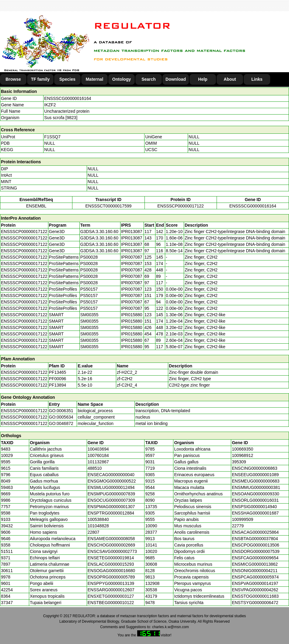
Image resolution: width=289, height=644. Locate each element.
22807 (94, 532)
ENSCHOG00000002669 (111, 545)
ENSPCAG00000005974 (255, 577)
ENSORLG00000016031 (255, 500)
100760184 (98, 455)
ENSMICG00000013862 (255, 564)
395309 (239, 462)
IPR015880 (132, 315)
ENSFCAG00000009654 (255, 558)
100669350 (242, 449)
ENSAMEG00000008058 (111, 539)
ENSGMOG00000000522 (112, 481)
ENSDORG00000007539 (256, 551)
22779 (238, 526)
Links (257, 79)
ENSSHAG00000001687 (255, 513)
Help (203, 79)
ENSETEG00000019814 (111, 558)
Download (176, 79)
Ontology (122, 79)
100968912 (242, 455)
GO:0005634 (61, 417)
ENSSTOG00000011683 (255, 596)
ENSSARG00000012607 (111, 590)
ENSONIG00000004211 (255, 571)
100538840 (98, 519)
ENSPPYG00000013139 (111, 583)
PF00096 (58, 379)
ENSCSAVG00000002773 (112, 551)
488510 (95, 468)
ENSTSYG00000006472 (255, 603)
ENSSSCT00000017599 (108, 206)
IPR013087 (132, 232)
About (230, 79)
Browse (13, 79)
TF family (40, 79)
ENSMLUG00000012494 (111, 487)
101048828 (98, 526)
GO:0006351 (61, 411)
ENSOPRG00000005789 (111, 577)
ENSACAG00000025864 (255, 532)
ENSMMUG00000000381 (256, 487)
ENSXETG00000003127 (111, 596)
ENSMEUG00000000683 (256, 481)
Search (149, 79)
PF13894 (58, 385)
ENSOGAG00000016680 (111, 571)
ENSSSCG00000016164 (68, 98)
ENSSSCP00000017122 (181, 206)
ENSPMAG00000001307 (111, 507)
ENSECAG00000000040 (111, 475)
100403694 (98, 449)
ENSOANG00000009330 (256, 494)
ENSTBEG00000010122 (111, 603)
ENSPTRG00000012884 (111, 513)
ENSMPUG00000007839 (111, 494)
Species (67, 79)
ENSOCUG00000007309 (111, 500)
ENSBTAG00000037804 (255, 539)
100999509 (242, 519)
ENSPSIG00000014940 (254, 507)
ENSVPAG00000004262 (255, 590)
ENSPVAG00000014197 (255, 583)
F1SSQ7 (52, 137)
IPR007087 (132, 257)
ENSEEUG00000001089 (255, 475)
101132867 (98, 462)
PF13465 (58, 372)
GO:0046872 (61, 423)
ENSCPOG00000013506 (256, 545)
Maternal (95, 79)
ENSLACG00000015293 (111, 564)
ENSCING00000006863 (254, 468)
